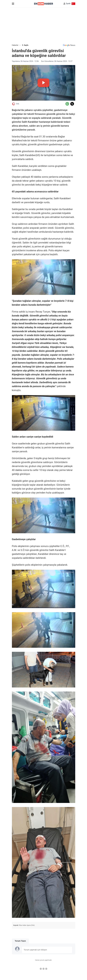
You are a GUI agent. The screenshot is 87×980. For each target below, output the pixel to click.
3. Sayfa (25, 45)
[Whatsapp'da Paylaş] (67, 104)
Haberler (15, 45)
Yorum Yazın (20, 941)
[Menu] (13, 4)
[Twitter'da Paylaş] (72, 104)
